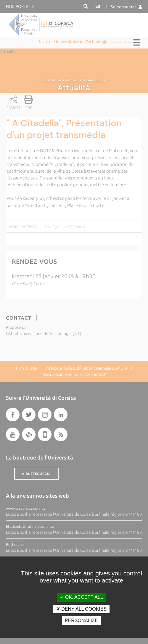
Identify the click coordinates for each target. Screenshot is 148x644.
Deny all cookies (81, 609)
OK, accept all (81, 597)
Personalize (81, 620)
